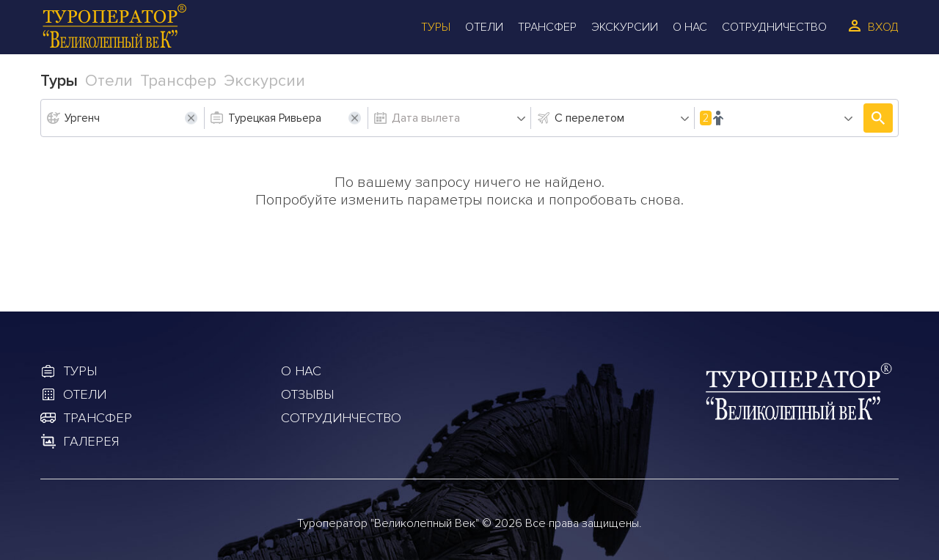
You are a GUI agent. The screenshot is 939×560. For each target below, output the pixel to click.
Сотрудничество (774, 27)
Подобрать (878, 118)
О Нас (690, 27)
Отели (484, 27)
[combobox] (622, 118)
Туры (436, 27)
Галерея (91, 441)
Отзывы (307, 394)
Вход (883, 27)
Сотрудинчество (341, 418)
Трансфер (547, 27)
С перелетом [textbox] (589, 118)
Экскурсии (625, 27)
